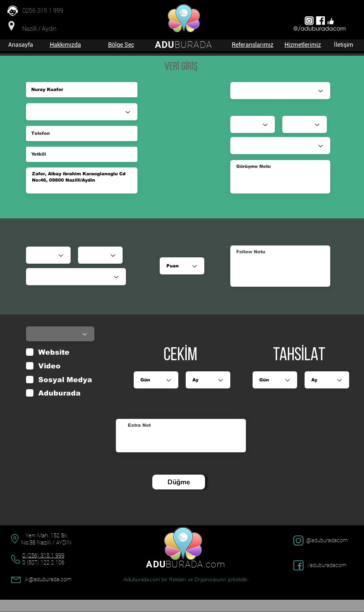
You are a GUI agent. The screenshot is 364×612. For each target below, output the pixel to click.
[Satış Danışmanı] (280, 91)
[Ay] (100, 255)
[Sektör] (82, 112)
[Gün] (48, 255)
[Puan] (182, 266)
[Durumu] (76, 277)
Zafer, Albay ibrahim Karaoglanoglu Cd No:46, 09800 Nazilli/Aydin (82, 180)
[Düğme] (179, 482)
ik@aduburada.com (48, 579)
